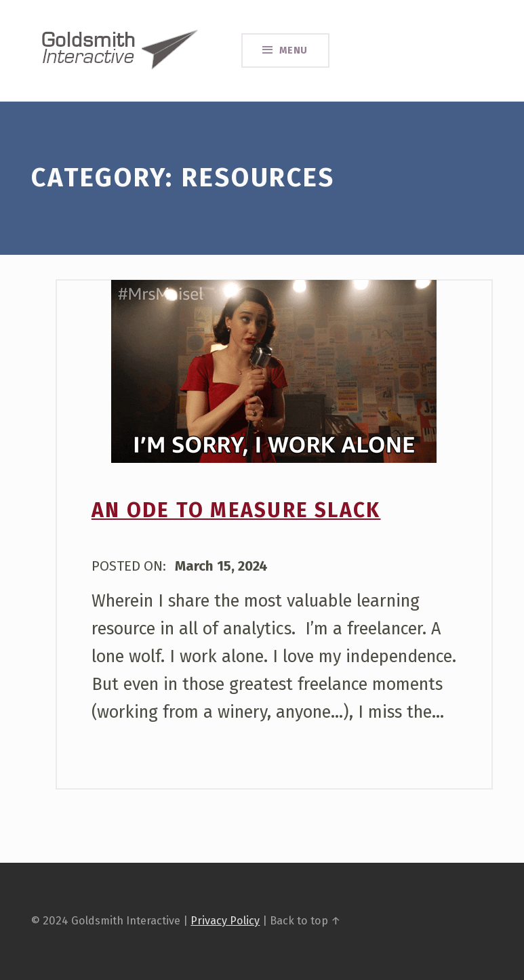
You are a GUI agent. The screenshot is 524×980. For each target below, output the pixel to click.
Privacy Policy (225, 921)
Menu (294, 50)
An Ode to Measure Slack (236, 510)
